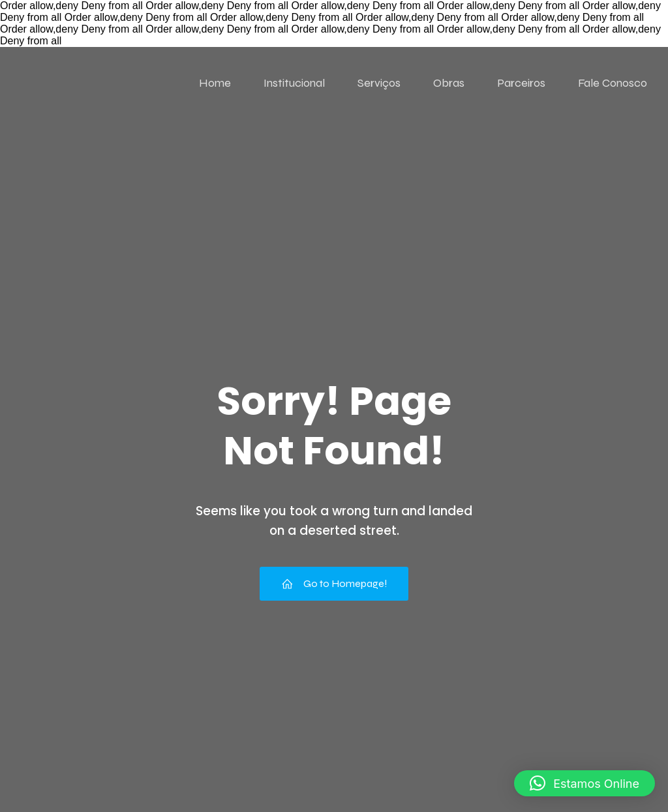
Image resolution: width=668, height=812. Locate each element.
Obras (449, 83)
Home (215, 83)
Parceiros (521, 83)
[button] (584, 783)
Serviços (379, 83)
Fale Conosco (613, 83)
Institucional (294, 83)
